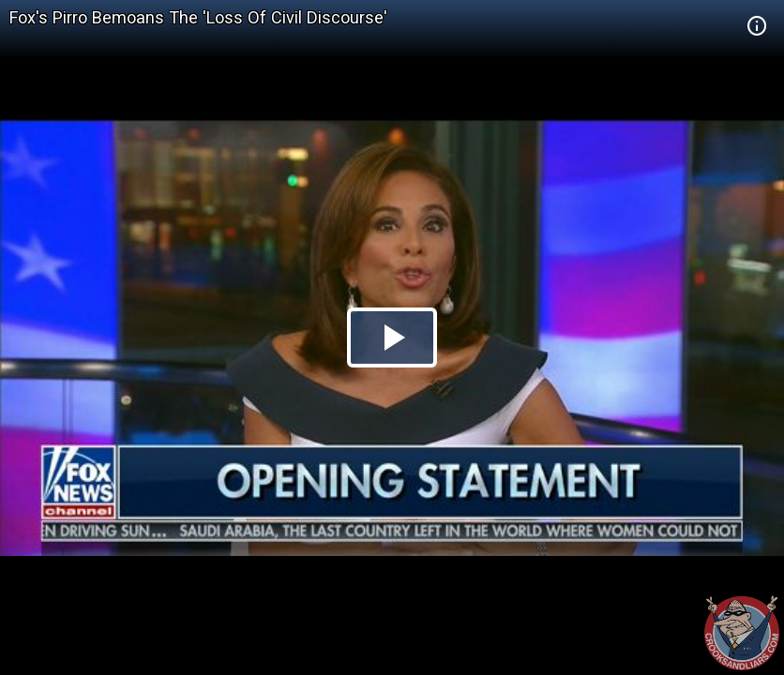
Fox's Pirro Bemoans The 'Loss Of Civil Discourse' (198, 17)
